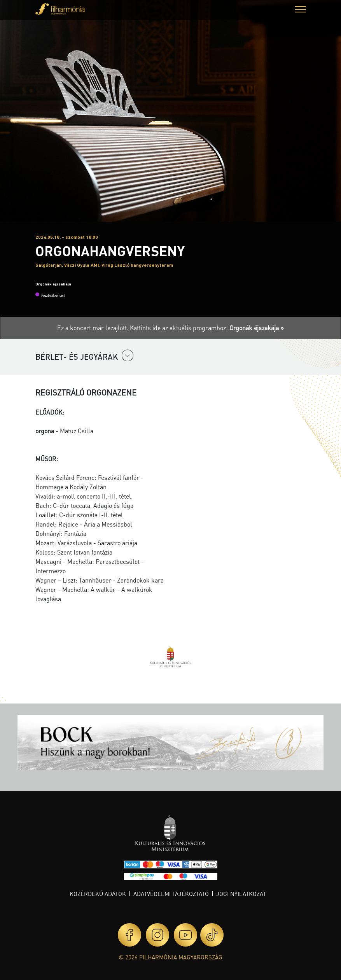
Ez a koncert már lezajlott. (94, 328)
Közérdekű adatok (98, 894)
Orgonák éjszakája (53, 284)
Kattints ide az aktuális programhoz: (207, 328)
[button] (301, 10)
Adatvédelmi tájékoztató (171, 894)
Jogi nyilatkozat (241, 894)
